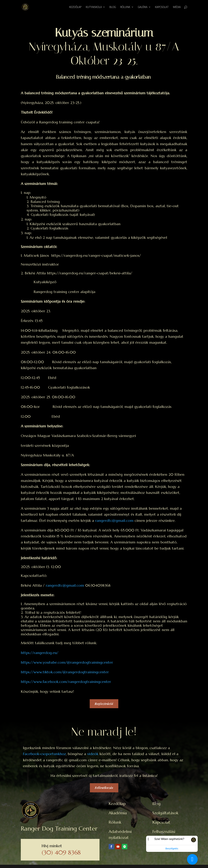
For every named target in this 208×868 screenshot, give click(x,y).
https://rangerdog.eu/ (40, 653)
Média (177, 7)
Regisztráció (104, 704)
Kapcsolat (162, 7)
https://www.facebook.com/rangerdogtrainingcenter (66, 682)
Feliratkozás (104, 788)
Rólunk (125, 7)
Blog (113, 7)
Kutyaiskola (94, 7)
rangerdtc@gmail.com (114, 521)
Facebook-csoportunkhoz (44, 754)
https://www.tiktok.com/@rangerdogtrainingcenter (65, 672)
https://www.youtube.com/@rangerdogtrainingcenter (67, 662)
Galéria (143, 7)
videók (93, 754)
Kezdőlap (75, 7)
